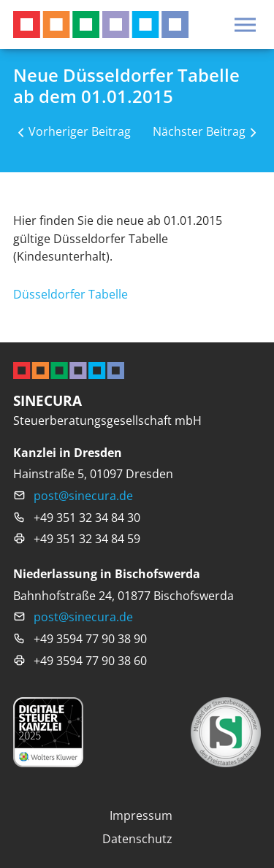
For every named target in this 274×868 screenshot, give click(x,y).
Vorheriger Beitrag (80, 131)
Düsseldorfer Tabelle (71, 294)
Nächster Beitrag (199, 131)
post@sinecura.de (83, 495)
